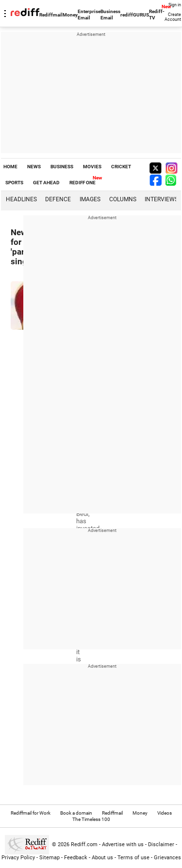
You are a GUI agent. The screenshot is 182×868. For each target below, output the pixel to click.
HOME (10, 167)
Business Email (110, 15)
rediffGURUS (135, 15)
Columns (123, 199)
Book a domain (76, 813)
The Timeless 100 (91, 819)
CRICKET (121, 167)
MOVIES (92, 167)
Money (70, 15)
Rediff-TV (157, 15)
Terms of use (133, 858)
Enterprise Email (89, 15)
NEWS (34, 167)
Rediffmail (51, 15)
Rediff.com (84, 844)
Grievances (167, 858)
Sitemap (50, 858)
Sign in (175, 5)
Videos (165, 813)
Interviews (161, 199)
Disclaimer (161, 844)
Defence (58, 199)
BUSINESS (62, 167)
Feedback (76, 858)
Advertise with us (123, 844)
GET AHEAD (46, 183)
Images (90, 199)
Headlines (21, 199)
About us (102, 858)
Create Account (173, 17)
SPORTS (14, 183)
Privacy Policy (18, 858)
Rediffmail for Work (31, 813)
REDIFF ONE (83, 183)
